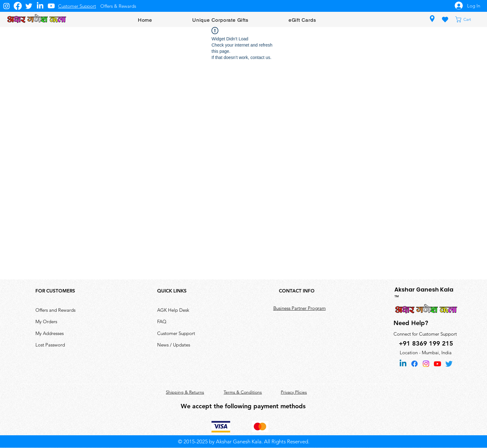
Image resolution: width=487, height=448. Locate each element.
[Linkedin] (403, 364)
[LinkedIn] (40, 6)
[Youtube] (51, 6)
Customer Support (176, 333)
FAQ (162, 321)
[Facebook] (18, 6)
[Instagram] (7, 6)
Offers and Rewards (55, 310)
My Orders (46, 321)
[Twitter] (29, 6)
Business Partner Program (300, 308)
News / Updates (174, 345)
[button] (467, 19)
